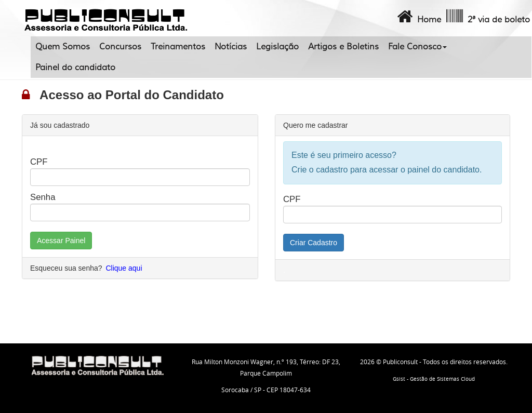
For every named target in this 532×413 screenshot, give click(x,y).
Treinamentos (178, 47)
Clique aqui (124, 268)
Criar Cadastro (314, 243)
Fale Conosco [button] (417, 47)
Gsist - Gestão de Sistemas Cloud (434, 379)
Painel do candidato (75, 68)
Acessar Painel (61, 241)
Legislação (277, 47)
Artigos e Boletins (343, 47)
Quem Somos (63, 47)
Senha (43, 197)
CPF (39, 162)
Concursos (120, 47)
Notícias (231, 47)
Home (418, 17)
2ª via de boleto (487, 17)
